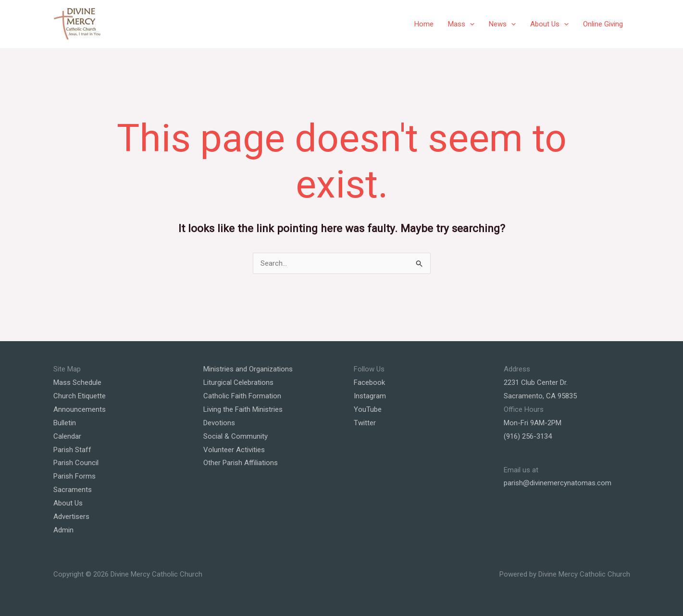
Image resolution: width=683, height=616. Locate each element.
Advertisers (71, 517)
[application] (470, 24)
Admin (63, 530)
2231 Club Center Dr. (536, 382)
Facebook (369, 382)
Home (424, 24)
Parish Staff (72, 450)
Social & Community (236, 436)
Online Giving (603, 24)
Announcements (80, 409)
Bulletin (65, 423)
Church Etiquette (80, 396)
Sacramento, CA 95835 (540, 396)
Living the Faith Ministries (243, 409)
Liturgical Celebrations (238, 382)
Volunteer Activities (234, 450)
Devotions (219, 423)
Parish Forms (75, 476)
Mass (461, 24)
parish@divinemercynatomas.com (558, 483)
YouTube (368, 409)
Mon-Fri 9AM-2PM (533, 423)
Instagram (370, 396)
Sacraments (73, 490)
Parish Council (76, 463)
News (502, 24)
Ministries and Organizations (248, 369)
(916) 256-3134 (528, 436)
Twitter (365, 423)
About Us (549, 24)
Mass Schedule (77, 382)
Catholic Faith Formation (242, 396)
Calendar (67, 436)
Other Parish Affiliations (241, 463)
